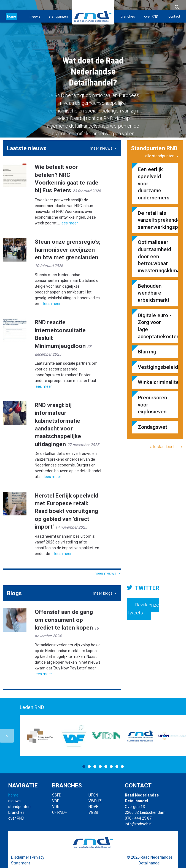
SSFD (57, 795)
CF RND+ (60, 812)
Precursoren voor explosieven (152, 405)
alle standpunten (162, 156)
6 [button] (111, 767)
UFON (93, 795)
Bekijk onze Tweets (143, 609)
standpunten (58, 17)
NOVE (93, 807)
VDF (56, 801)
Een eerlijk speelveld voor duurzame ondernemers (154, 183)
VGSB (93, 812)
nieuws (35, 17)
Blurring (147, 352)
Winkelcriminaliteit (155, 382)
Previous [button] (7, 736)
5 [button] (106, 767)
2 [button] (89, 767)
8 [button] (122, 767)
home (12, 17)
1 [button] (84, 767)
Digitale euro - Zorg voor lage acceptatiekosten (155, 326)
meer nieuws (103, 148)
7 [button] (117, 767)
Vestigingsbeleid (155, 367)
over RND (151, 17)
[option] (93, 69)
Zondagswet (153, 427)
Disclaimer (20, 857)
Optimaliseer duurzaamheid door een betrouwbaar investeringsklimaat (155, 256)
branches (128, 17)
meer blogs (105, 593)
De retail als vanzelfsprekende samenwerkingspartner (155, 220)
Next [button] (179, 736)
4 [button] (100, 767)
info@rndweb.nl (139, 824)
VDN (56, 807)
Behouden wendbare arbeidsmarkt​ (154, 293)
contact (174, 17)
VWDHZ (95, 801)
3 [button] (95, 767)
